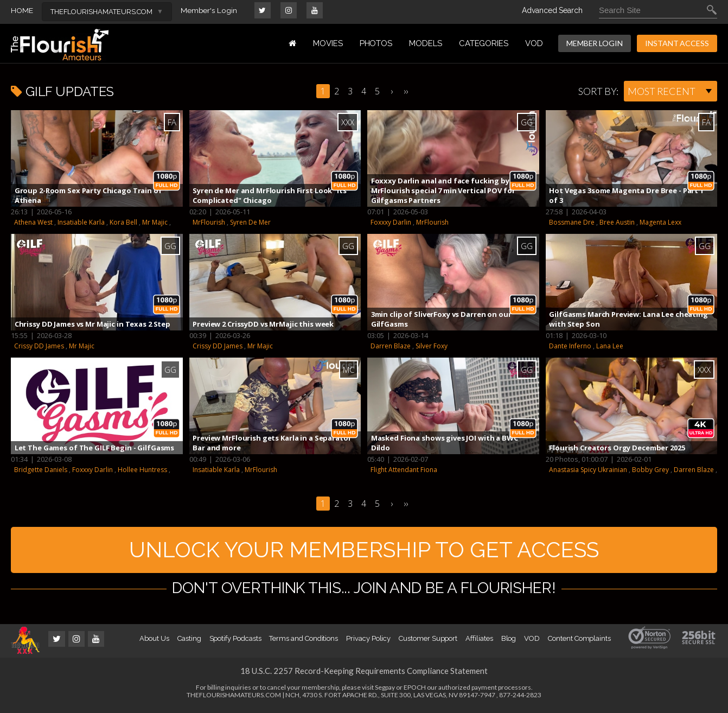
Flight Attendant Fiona (404, 470)
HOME (22, 10)
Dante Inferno (570, 346)
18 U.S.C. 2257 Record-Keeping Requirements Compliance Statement (364, 674)
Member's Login (209, 10)
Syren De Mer (250, 222)
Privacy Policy (368, 642)
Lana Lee (610, 346)
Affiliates (479, 642)
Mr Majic (155, 222)
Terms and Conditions (304, 642)
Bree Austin (617, 222)
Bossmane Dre (572, 222)
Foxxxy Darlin (391, 222)
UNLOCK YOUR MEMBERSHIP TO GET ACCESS (364, 551)
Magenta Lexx (660, 222)
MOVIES (328, 43)
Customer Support (428, 642)
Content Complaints (579, 642)
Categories (484, 43)
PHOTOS (376, 43)
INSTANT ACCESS (677, 43)
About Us (154, 642)
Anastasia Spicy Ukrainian (588, 470)
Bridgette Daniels (41, 470)
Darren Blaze (391, 346)
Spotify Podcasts (235, 642)
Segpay (385, 690)
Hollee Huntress (142, 470)
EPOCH (415, 690)
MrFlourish (209, 222)
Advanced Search (552, 10)
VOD (534, 43)
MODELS (426, 43)
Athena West (33, 222)
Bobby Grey (650, 470)
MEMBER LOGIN (595, 43)
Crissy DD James (39, 346)
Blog (509, 642)
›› (406, 91)
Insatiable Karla (81, 222)
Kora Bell (123, 222)
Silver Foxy (432, 346)
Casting (189, 642)
